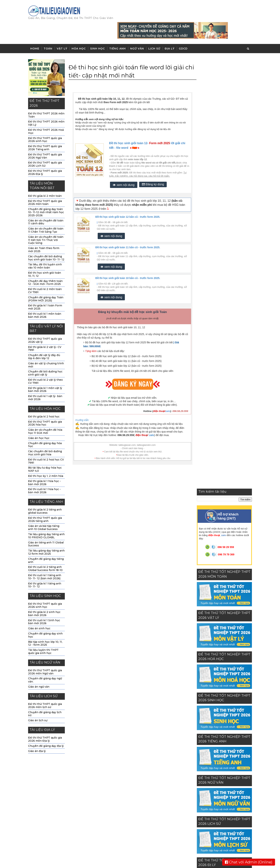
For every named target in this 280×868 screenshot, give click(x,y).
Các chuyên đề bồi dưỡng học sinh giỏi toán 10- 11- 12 (48, 242)
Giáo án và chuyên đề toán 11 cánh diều (48, 206)
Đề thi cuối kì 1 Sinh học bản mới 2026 (46, 606)
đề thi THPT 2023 (122, 830)
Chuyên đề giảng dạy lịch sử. (47, 698)
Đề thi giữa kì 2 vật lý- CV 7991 (47, 333)
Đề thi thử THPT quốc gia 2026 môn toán (47, 187)
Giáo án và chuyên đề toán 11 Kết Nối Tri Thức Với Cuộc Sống (48, 224)
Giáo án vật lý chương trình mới (48, 349)
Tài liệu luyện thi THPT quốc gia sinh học (45, 636)
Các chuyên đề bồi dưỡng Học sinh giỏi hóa (47, 437)
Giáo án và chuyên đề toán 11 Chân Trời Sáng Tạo (48, 215)
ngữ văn (116, 808)
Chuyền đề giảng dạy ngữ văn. (47, 664)
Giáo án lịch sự (40, 705)
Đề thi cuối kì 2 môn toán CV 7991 (47, 275)
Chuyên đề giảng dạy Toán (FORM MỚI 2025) (48, 283)
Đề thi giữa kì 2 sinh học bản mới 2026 (46, 598)
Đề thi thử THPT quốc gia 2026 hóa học (47, 407)
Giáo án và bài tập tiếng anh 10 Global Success (46, 512)
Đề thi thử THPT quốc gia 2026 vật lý (47, 325)
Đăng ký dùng (153, 169)
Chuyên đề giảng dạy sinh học (47, 619)
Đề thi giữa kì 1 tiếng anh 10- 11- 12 (46, 569)
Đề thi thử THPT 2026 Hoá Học (48, 116)
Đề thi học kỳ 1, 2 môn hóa (47, 460)
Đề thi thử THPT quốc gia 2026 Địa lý (47, 157)
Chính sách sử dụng (189, 785)
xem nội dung (124, 169)
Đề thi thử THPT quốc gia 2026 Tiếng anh (47, 132)
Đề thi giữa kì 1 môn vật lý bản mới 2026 (47, 374)
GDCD (185, 33)
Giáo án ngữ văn (41, 671)
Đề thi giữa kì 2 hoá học (46, 401)
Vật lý (64, 33)
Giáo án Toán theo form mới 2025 (46, 234)
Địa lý (171, 33)
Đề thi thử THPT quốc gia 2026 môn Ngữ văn (47, 656)
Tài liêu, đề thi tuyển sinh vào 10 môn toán (47, 250)
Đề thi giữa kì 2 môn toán (47, 180)
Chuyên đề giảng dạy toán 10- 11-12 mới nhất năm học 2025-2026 (48, 197)
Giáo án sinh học (41, 613)
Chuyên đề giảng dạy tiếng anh (48, 545)
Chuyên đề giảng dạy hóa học (47, 429)
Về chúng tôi (184, 773)
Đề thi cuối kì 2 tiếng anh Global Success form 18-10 (47, 553)
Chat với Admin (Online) (249, 862)
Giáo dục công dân (124, 837)
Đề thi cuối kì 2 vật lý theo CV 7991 (47, 366)
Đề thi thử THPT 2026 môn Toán (48, 99)
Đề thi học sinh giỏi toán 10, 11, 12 (46, 259)
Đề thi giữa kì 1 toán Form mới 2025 (47, 291)
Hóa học (81, 33)
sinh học (116, 794)
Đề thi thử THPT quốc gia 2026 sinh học (47, 124)
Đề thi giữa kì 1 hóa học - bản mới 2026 (46, 467)
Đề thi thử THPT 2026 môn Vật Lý (48, 107)
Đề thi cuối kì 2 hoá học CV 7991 (48, 445)
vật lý (114, 779)
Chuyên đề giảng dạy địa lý (48, 730)
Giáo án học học (41, 422)
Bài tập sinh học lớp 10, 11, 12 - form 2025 (47, 628)
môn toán (116, 772)
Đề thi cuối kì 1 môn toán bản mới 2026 (46, 300)
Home (37, 33)
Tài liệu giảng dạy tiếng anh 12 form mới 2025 (48, 537)
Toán (50, 33)
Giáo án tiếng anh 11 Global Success (48, 528)
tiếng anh (117, 801)
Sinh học (99, 33)
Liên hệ (181, 779)
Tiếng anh (119, 33)
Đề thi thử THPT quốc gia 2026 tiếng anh (47, 504)
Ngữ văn (139, 33)
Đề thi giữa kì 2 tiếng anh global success (47, 496)
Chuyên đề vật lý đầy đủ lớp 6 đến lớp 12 (46, 341)
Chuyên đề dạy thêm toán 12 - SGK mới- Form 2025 (47, 267)
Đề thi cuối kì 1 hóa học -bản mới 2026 (46, 475)
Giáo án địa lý (39, 735)
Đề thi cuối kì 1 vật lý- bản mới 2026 (47, 382)
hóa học (116, 786)
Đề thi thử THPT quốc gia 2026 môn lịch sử (47, 690)
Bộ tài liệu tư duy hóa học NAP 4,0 (47, 454)
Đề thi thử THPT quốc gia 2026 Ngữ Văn (47, 140)
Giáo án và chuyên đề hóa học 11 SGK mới (47, 416)
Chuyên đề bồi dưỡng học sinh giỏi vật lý (47, 357)
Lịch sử (156, 33)
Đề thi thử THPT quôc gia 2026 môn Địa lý (47, 724)
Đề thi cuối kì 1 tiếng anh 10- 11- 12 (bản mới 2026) (46, 561)
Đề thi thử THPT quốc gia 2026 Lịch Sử (47, 148)
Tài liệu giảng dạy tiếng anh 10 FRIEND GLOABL (48, 520)
